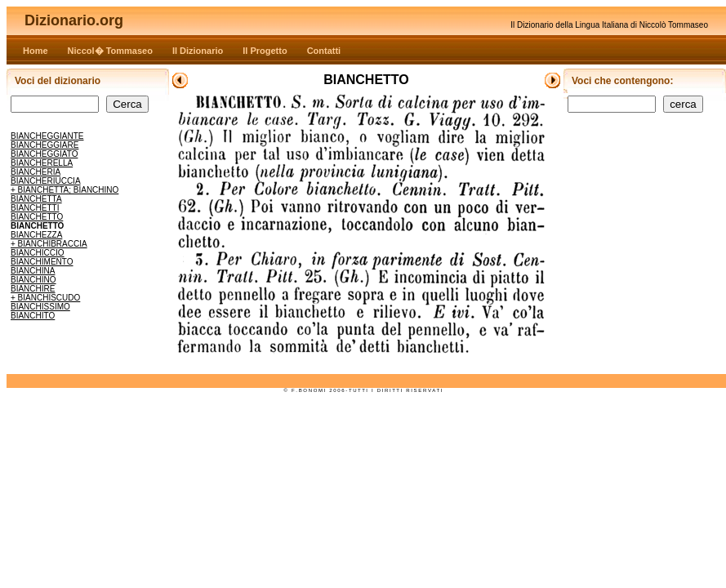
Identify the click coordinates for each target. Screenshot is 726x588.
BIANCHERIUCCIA (46, 181)
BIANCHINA (33, 271)
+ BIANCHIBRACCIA (49, 244)
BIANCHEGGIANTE (47, 136)
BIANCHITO (33, 316)
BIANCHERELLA (42, 163)
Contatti (324, 51)
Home (36, 51)
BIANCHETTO (37, 217)
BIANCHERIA (36, 172)
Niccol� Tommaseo (110, 51)
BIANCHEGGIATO (44, 154)
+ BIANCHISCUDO (45, 298)
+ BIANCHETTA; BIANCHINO (65, 190)
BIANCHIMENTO (42, 262)
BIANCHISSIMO (40, 307)
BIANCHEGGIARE (45, 145)
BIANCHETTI (35, 208)
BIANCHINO (33, 280)
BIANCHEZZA (36, 235)
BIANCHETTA (36, 199)
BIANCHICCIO (38, 253)
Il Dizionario (198, 51)
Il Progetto (265, 51)
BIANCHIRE (33, 289)
